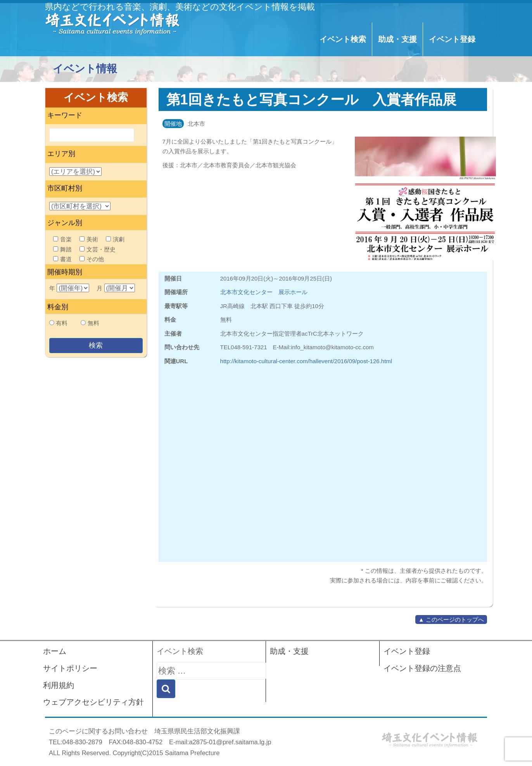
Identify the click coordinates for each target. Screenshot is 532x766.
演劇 (115, 239)
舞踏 (62, 249)
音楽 (62, 239)
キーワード (65, 115)
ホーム (55, 651)
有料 (62, 323)
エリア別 (61, 154)
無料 (93, 323)
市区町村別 (65, 188)
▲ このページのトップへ (451, 620)
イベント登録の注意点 (422, 668)
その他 (92, 259)
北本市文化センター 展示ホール (264, 292)
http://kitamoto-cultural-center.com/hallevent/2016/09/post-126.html (306, 361)
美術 (89, 239)
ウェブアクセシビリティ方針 (93, 702)
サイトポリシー (70, 668)
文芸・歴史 (98, 249)
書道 (62, 259)
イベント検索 (343, 39)
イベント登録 (452, 39)
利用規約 (59, 685)
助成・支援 (397, 39)
